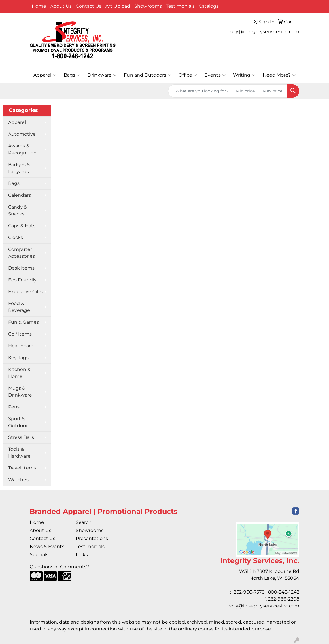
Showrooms (148, 6)
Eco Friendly (22, 280)
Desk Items (21, 268)
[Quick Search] (201, 91)
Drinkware (102, 75)
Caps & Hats (22, 226)
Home (39, 6)
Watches (18, 480)
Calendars (19, 195)
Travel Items (22, 468)
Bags (72, 75)
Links (82, 555)
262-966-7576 (249, 592)
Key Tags (18, 358)
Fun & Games (23, 322)
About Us (61, 6)
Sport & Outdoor (18, 422)
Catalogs (209, 6)
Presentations (92, 538)
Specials (39, 555)
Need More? (279, 75)
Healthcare (21, 346)
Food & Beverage (19, 307)
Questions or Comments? (59, 567)
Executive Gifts (25, 292)
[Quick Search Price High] (274, 91)
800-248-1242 (284, 592)
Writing (244, 75)
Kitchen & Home (19, 373)
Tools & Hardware (19, 453)
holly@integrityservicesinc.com (263, 32)
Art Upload (118, 6)
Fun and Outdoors (148, 75)
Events (215, 75)
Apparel (45, 75)
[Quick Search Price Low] (246, 91)
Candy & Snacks (18, 210)
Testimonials (180, 6)
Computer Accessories (21, 253)
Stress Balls (21, 437)
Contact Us (89, 6)
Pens (14, 407)
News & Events (47, 547)
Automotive (22, 134)
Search (84, 522)
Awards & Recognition (22, 149)
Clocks (16, 237)
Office (188, 75)
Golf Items (20, 334)
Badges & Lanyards (19, 168)
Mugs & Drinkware (20, 392)
